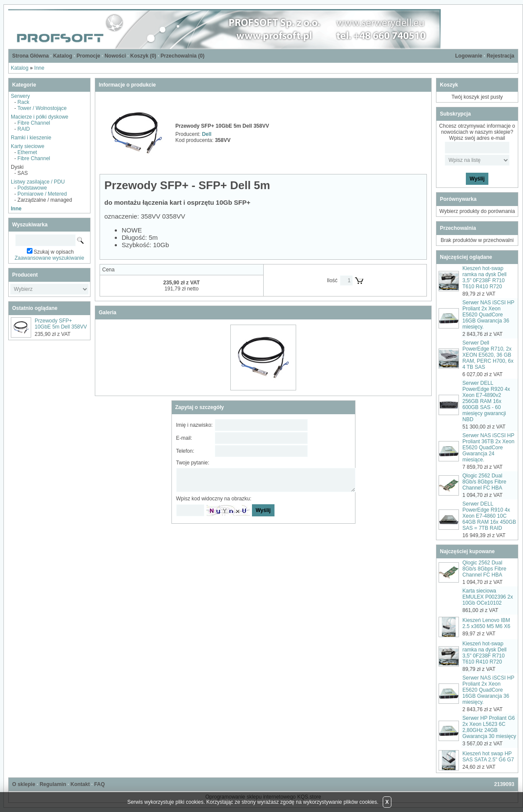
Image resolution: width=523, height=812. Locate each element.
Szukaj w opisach (54, 252)
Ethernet (27, 152)
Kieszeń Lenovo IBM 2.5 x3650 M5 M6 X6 (486, 623)
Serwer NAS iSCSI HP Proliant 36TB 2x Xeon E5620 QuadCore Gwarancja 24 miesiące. (488, 448)
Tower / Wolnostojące (42, 108)
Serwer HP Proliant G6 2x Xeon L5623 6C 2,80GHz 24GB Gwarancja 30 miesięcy (489, 727)
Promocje (89, 56)
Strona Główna (31, 56)
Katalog (63, 56)
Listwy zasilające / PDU (38, 182)
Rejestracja (500, 56)
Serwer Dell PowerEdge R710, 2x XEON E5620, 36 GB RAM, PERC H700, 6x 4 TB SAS (488, 355)
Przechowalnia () (182, 56)
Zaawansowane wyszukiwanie (50, 258)
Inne (39, 68)
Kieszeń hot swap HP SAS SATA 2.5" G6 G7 (488, 757)
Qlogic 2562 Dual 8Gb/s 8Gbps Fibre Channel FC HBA (484, 482)
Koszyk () (143, 56)
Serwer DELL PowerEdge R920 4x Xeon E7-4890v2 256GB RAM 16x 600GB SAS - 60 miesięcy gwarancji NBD (486, 401)
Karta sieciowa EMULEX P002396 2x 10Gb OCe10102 (488, 597)
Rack (23, 102)
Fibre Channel (34, 123)
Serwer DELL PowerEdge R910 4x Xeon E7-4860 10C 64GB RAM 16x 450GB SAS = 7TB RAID (489, 516)
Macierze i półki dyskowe (40, 117)
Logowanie (469, 56)
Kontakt (80, 784)
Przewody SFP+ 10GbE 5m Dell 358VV (61, 324)
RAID (24, 129)
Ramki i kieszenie (31, 138)
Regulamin (53, 784)
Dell (207, 134)
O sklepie (24, 784)
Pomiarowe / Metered (42, 194)
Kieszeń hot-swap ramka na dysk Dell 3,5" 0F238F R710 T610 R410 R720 (484, 277)
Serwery (20, 96)
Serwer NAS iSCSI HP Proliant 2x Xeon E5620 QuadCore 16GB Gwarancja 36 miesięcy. (488, 315)
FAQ (99, 784)
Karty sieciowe (27, 146)
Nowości (115, 56)
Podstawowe (32, 188)
